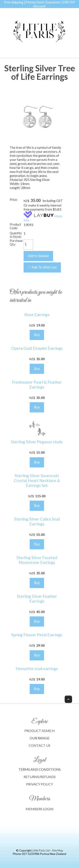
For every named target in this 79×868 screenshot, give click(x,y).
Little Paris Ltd (41, 850)
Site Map (58, 850)
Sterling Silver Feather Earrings (37, 599)
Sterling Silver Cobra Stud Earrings (37, 521)
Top (68, 699)
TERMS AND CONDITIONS (40, 769)
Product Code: (15, 226)
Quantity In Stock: (16, 235)
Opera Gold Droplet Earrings (37, 348)
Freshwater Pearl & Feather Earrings (37, 384)
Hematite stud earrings (37, 669)
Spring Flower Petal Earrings (37, 635)
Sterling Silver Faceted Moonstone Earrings (37, 560)
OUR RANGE (39, 738)
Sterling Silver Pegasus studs (37, 442)
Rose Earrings (37, 315)
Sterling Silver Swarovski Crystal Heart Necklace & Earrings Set (37, 480)
